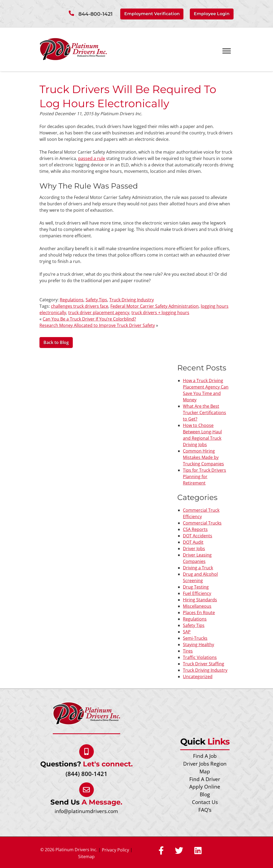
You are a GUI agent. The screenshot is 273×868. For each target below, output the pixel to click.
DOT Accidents (198, 536)
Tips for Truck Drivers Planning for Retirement (204, 477)
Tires (188, 651)
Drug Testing (196, 587)
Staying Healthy (198, 645)
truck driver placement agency (99, 313)
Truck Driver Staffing (204, 664)
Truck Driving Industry (132, 300)
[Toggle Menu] (227, 51)
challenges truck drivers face (80, 306)
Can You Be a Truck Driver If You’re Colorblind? (89, 319)
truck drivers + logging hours (160, 313)
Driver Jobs (194, 549)
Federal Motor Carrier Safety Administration (154, 306)
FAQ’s (205, 810)
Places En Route (199, 613)
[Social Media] (161, 851)
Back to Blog (56, 342)
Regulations (72, 300)
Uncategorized (198, 677)
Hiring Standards (200, 600)
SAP (187, 632)
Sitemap (86, 857)
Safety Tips (96, 300)
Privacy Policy (115, 850)
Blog (205, 794)
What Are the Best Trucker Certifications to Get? (204, 413)
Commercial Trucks (202, 523)
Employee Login (212, 14)
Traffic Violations (200, 657)
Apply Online (205, 787)
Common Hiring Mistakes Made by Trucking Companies (203, 457)
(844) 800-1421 (87, 774)
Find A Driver (205, 779)
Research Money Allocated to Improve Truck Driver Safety (97, 325)
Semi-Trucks (195, 638)
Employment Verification (152, 14)
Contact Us (205, 802)
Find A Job (205, 756)
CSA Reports (195, 529)
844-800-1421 (95, 14)
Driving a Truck (198, 568)
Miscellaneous (197, 606)
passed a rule (92, 158)
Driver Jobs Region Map (205, 767)
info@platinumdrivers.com (86, 811)
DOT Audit (193, 542)
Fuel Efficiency (197, 593)
